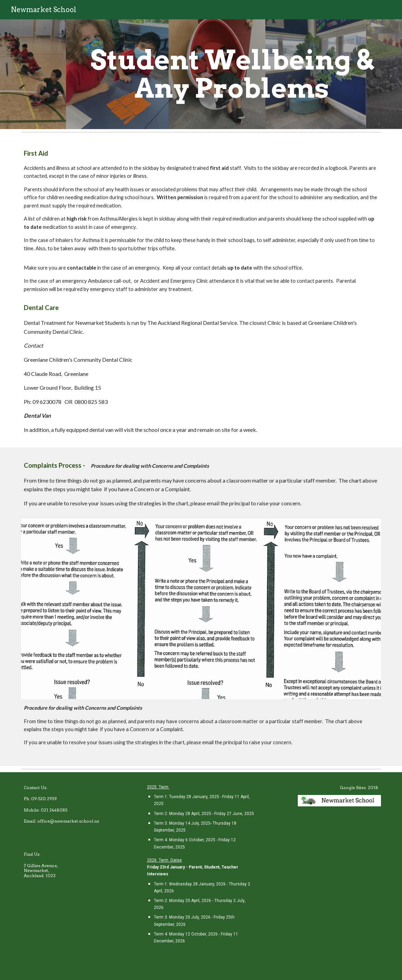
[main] (232, 74)
